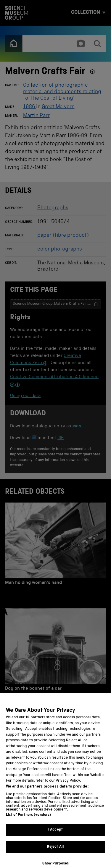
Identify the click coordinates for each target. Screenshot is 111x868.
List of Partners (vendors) (28, 819)
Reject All (55, 850)
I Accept (55, 833)
